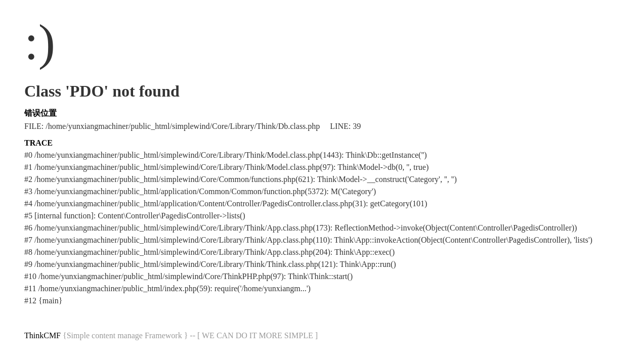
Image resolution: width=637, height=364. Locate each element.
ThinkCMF (43, 335)
